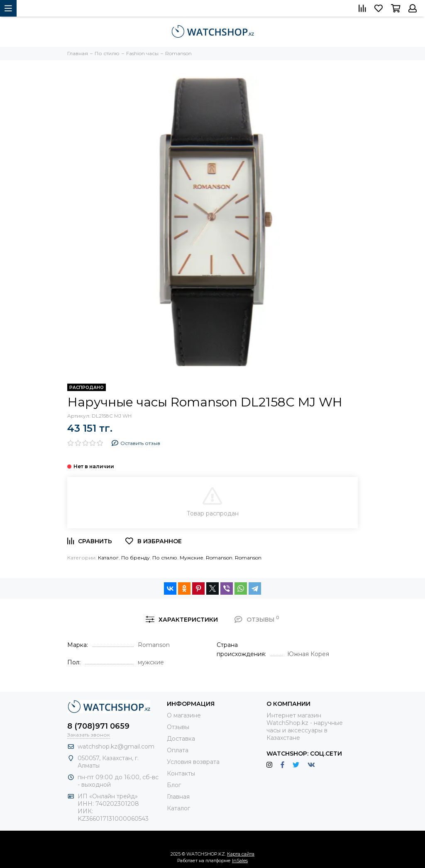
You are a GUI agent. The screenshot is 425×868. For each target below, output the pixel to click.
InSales (240, 861)
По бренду (136, 558)
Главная (178, 797)
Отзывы (178, 727)
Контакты (181, 773)
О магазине (184, 715)
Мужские (192, 558)
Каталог (108, 558)
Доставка (181, 739)
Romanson (219, 558)
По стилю (165, 558)
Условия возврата (193, 762)
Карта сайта (241, 854)
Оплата (178, 750)
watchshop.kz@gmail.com (116, 746)
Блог (174, 785)
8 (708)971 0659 (98, 726)
